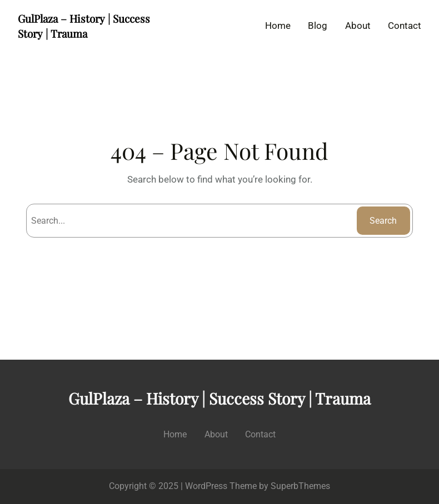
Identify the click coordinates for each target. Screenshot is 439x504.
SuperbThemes (300, 486)
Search (383, 221)
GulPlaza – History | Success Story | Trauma (84, 26)
